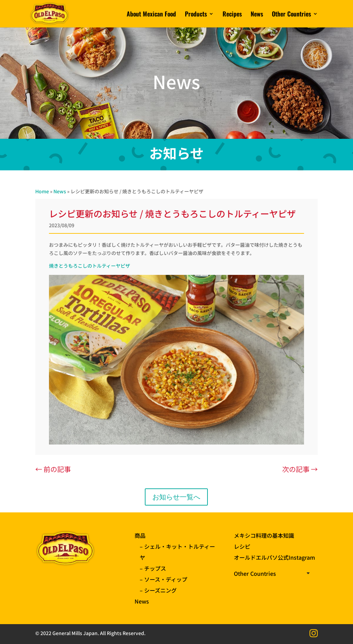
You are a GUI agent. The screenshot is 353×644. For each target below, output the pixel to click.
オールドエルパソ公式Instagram (274, 557)
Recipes (232, 15)
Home (42, 191)
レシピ (242, 546)
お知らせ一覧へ (176, 497)
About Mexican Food (151, 15)
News (257, 15)
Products (196, 15)
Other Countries (291, 15)
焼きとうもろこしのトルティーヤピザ (90, 266)
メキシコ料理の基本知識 (264, 535)
